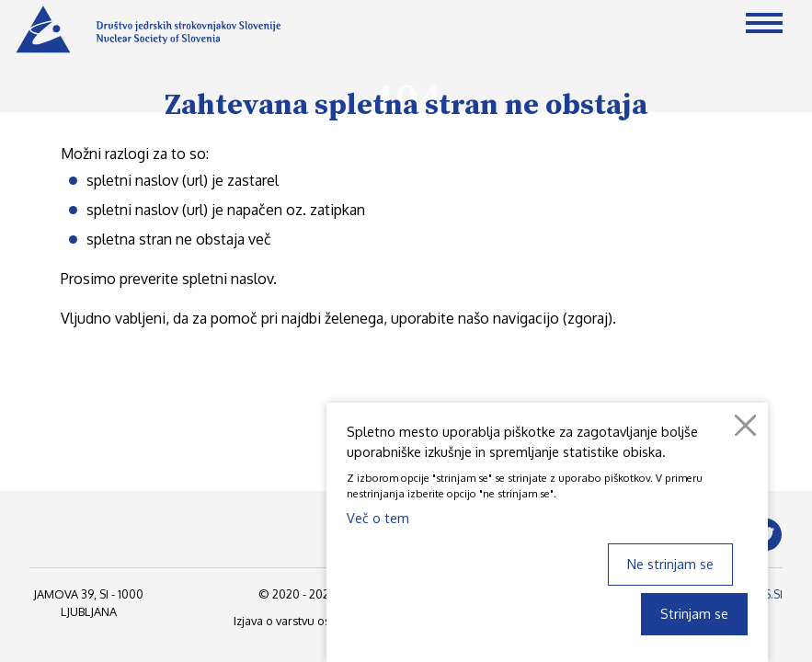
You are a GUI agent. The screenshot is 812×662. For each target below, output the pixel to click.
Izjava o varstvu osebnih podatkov (325, 621)
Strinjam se (694, 613)
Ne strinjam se (670, 564)
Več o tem (378, 518)
